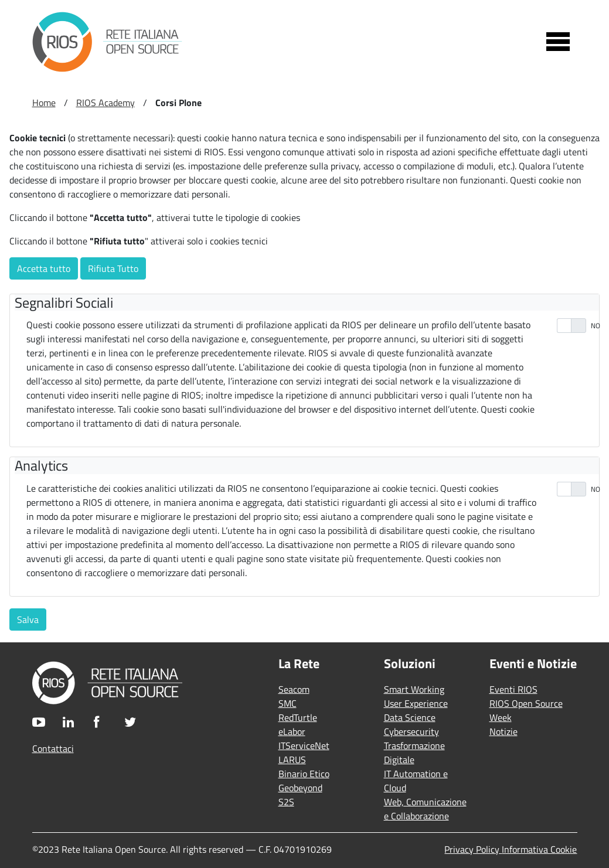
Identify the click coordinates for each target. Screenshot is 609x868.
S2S (286, 802)
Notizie (503, 731)
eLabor (292, 731)
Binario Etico (304, 774)
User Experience (416, 703)
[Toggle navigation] (558, 42)
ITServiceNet (304, 746)
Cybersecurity (411, 731)
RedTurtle (298, 717)
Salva (28, 619)
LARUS (292, 760)
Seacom (294, 689)
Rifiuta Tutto (113, 268)
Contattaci (53, 748)
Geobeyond (300, 788)
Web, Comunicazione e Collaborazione (425, 809)
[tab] (307, 303)
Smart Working (414, 689)
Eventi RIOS (513, 689)
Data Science (410, 717)
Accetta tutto (44, 268)
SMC (288, 703)
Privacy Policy (473, 849)
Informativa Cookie (539, 849)
